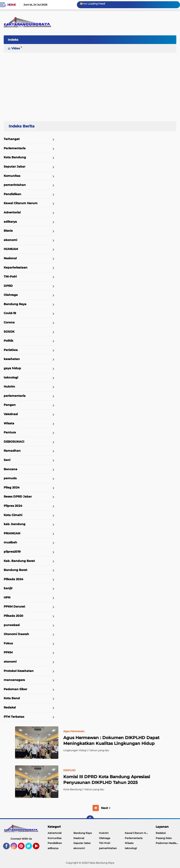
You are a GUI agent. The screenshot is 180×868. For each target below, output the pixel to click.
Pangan (10, 405)
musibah (10, 542)
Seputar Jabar (15, 167)
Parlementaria (15, 148)
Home (12, 5)
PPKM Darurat (14, 606)
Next (106, 808)
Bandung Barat (15, 570)
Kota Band (12, 698)
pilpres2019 (12, 552)
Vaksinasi (11, 414)
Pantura (10, 432)
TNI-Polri (10, 277)
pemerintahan (15, 185)
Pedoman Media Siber (168, 843)
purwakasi (12, 625)
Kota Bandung (15, 157)
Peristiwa (11, 350)
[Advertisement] (90, 85)
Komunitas (12, 176)
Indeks (13, 40)
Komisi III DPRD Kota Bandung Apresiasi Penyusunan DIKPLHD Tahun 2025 (107, 780)
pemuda (10, 478)
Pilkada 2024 (14, 579)
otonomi (10, 662)
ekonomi (10, 240)
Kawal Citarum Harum (21, 203)
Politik (8, 341)
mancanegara (14, 680)
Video (16, 48)
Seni (7, 460)
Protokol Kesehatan (19, 671)
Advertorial (12, 212)
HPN (7, 597)
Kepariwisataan (16, 267)
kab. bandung (15, 524)
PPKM (8, 652)
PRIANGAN (12, 533)
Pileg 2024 (12, 487)
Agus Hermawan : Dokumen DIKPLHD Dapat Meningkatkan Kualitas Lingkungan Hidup (111, 741)
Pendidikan (12, 194)
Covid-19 (10, 313)
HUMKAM (11, 249)
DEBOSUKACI (14, 442)
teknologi (11, 377)
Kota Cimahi (13, 515)
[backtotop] (90, 819)
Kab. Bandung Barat (19, 561)
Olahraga (11, 295)
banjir (8, 588)
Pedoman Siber (15, 689)
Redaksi (10, 707)
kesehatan (12, 359)
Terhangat (12, 139)
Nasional (10, 258)
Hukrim (9, 387)
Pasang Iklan (164, 838)
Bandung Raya (15, 304)
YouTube (39, 848)
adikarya (10, 222)
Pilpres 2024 (13, 506)
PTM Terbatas (14, 717)
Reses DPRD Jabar (18, 496)
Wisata (9, 423)
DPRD (8, 286)
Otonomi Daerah (16, 634)
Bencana (11, 469)
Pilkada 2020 (14, 616)
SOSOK (9, 332)
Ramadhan (12, 451)
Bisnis (8, 231)
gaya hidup (12, 368)
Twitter (31, 848)
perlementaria (15, 396)
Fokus (8, 643)
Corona (9, 322)
